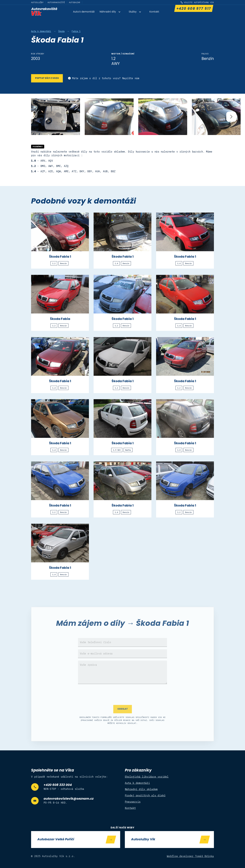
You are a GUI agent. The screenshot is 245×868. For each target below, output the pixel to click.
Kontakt (154, 12)
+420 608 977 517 (194, 9)
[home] (44, 11)
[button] (112, 12)
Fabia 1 (76, 31)
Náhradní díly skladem (141, 789)
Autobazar (75, 2)
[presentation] (122, 705)
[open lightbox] (56, 117)
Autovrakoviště (56, 2)
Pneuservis (133, 802)
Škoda (61, 31)
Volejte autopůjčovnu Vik (199, 2)
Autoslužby (37, 2)
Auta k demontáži (84, 12)
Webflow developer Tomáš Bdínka (190, 856)
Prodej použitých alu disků (145, 795)
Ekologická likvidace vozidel (147, 777)
